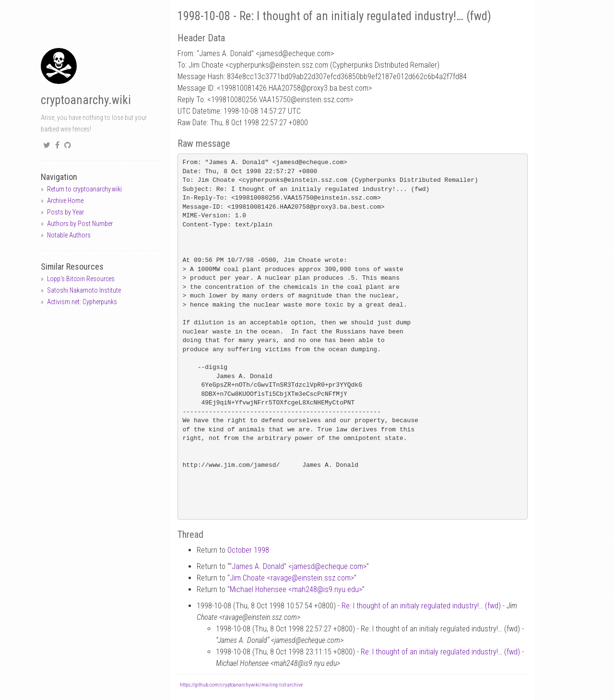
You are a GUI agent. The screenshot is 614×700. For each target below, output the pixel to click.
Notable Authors (69, 235)
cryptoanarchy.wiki (86, 100)
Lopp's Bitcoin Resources (81, 279)
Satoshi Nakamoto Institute (84, 290)
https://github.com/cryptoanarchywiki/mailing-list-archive (241, 685)
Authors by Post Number (80, 224)
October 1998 (248, 550)
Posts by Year (65, 212)
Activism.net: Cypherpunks (82, 302)
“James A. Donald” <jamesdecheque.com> (298, 566)
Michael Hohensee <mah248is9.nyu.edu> (296, 589)
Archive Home (65, 201)
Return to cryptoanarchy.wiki (84, 189)
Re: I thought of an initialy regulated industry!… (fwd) (421, 606)
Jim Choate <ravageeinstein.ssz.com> (292, 578)
